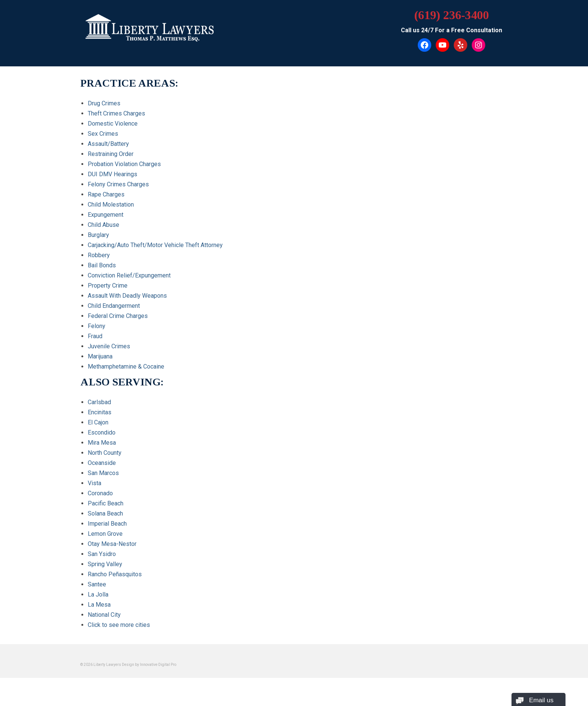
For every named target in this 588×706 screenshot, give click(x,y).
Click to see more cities (119, 625)
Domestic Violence (113, 124)
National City (104, 615)
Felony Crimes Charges (118, 184)
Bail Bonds (102, 265)
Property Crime (108, 286)
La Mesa (99, 605)
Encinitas (100, 412)
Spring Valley (105, 564)
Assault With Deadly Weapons (127, 296)
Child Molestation (111, 205)
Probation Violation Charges (124, 164)
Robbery (99, 255)
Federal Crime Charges (118, 316)
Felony (97, 326)
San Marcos (103, 473)
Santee (97, 584)
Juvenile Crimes (109, 346)
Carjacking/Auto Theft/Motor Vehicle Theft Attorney (155, 245)
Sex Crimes (103, 134)
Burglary (98, 235)
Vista (94, 483)
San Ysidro (102, 554)
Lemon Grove (105, 534)
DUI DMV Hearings (112, 174)
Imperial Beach (107, 524)
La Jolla (98, 594)
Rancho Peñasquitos (115, 574)
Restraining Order (111, 154)
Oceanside (102, 463)
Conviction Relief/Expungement (129, 275)
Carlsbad (99, 402)
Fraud (95, 336)
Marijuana (100, 356)
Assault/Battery (108, 144)
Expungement (106, 215)
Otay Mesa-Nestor (112, 544)
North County (105, 453)
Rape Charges (106, 194)
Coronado (100, 493)
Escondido (102, 432)
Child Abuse (103, 225)
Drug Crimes (104, 103)
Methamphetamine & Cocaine (126, 366)
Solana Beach (105, 513)
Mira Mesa (102, 443)
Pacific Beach (106, 503)
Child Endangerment (114, 306)
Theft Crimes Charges (116, 113)
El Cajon (98, 422)
